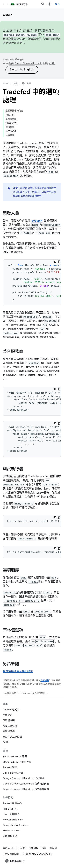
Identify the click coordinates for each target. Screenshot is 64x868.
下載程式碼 (9, 720)
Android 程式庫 (11, 710)
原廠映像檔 (9, 731)
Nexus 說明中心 (11, 814)
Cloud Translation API (28, 64)
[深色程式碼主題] (55, 262)
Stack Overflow (11, 830)
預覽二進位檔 (10, 726)
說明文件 (8, 15)
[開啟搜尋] (43, 4)
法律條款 (33, 848)
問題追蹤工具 (10, 836)
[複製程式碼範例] (59, 262)
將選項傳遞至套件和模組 (18, 671)
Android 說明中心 (12, 803)
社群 (23, 848)
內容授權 (45, 680)
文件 (15, 83)
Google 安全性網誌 (13, 773)
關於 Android (10, 848)
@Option (37, 221)
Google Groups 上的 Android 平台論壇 (23, 778)
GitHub (7, 742)
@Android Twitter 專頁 (15, 756)
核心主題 (26, 83)
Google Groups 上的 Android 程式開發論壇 (26, 784)
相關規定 (8, 715)
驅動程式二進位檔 (12, 737)
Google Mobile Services (15, 825)
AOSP (6, 83)
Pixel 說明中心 (10, 809)
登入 (58, 4)
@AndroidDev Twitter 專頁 (17, 762)
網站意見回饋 (12, 854)
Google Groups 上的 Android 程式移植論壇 (26, 789)
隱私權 (53, 848)
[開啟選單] (5, 4)
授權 (44, 848)
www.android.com (13, 820)
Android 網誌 (10, 767)
